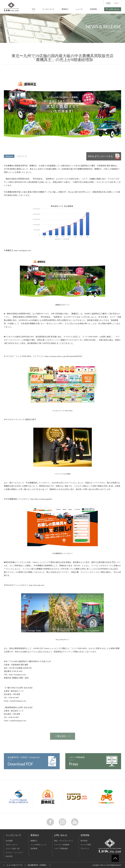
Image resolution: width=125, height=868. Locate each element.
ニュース (79, 9)
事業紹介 (65, 9)
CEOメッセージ (12, 845)
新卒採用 (84, 841)
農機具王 (34, 841)
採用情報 (93, 9)
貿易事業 (34, 849)
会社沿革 (9, 856)
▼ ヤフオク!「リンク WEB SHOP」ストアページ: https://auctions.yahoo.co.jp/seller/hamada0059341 (43, 356)
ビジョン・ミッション (14, 852)
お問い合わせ (114, 9)
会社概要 (9, 841)
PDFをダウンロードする (100, 156)
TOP (33, 9)
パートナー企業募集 (62, 845)
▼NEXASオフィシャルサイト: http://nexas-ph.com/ (24, 585)
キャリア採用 (86, 845)
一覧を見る (61, 736)
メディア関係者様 (61, 849)
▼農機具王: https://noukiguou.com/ (17, 250)
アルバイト (85, 849)
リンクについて (48, 9)
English (116, 3)
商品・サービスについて (63, 841)
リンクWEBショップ (38, 845)
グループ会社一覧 (13, 849)
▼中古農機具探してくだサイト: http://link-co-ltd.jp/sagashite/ (28, 499)
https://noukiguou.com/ (17, 675)
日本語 (108, 3)
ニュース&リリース (15, 865)
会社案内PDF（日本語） (38, 865)
